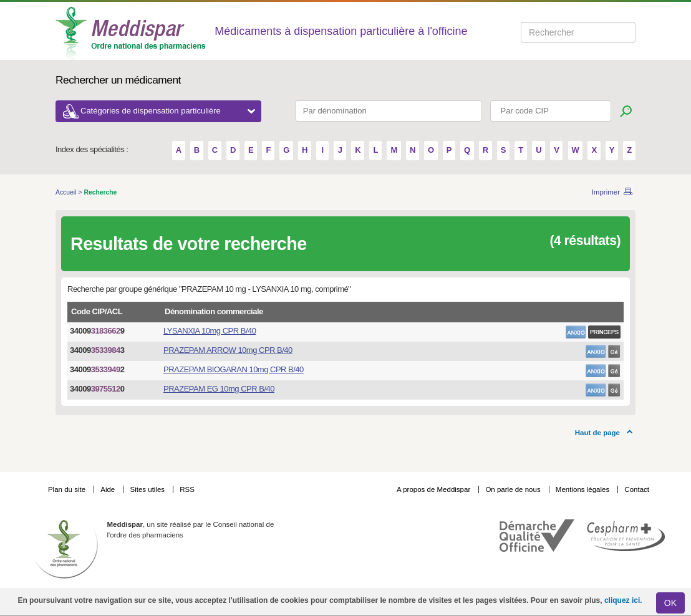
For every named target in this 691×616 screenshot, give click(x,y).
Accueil (67, 192)
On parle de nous (513, 489)
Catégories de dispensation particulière (168, 111)
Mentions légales (584, 489)
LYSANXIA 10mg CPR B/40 (210, 331)
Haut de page (597, 433)
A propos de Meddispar (433, 489)
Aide (109, 489)
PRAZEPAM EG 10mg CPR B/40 (219, 389)
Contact (637, 489)
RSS (187, 489)
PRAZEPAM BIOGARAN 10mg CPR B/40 (234, 369)
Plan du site (68, 489)
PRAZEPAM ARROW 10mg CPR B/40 (228, 350)
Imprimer (606, 192)
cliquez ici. (623, 600)
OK (670, 603)
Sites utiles (148, 489)
